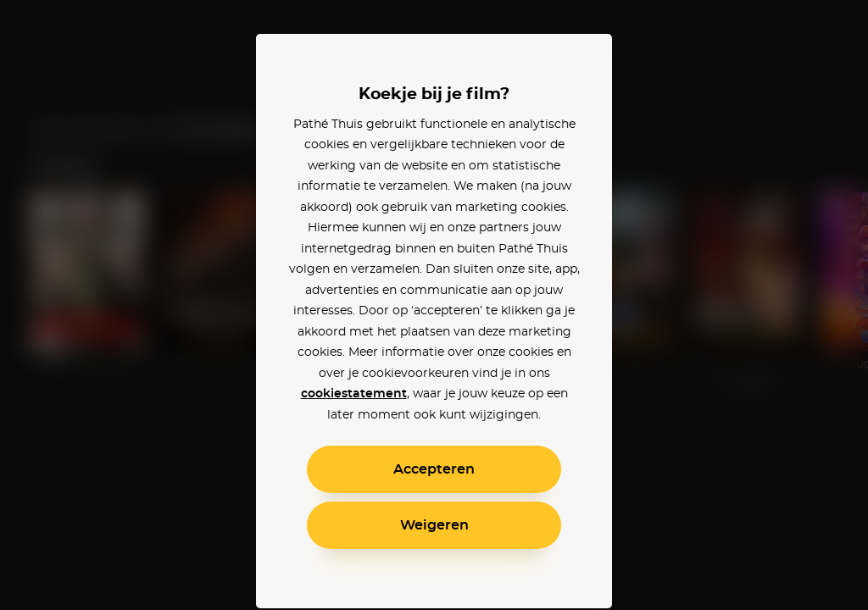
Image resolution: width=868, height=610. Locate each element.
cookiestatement (354, 394)
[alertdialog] (434, 305)
